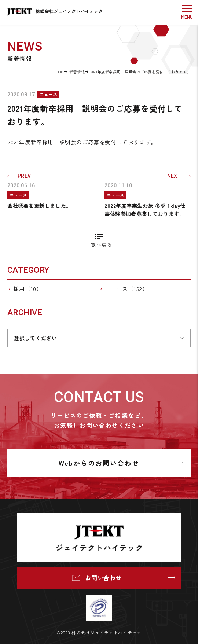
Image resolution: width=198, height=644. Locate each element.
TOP (60, 72)
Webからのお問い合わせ (99, 463)
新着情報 (77, 72)
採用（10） (28, 289)
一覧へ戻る (99, 245)
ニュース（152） (126, 289)
